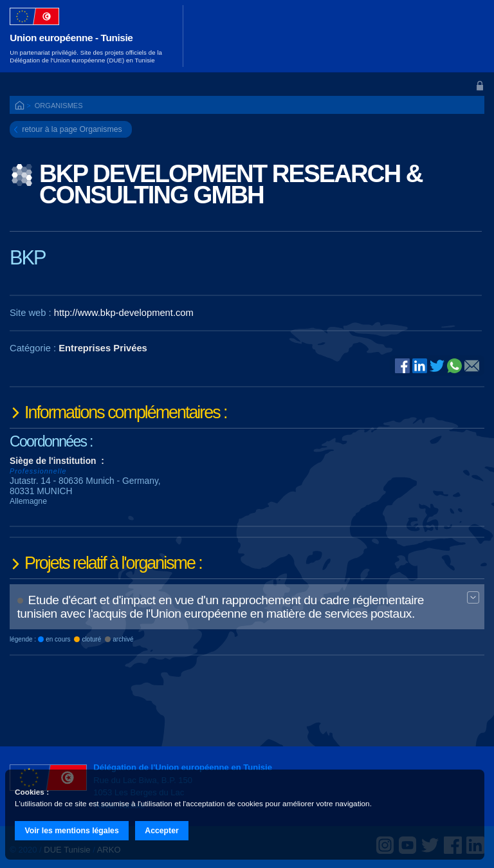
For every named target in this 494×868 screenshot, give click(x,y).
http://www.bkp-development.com (124, 313)
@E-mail (472, 367)
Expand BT (473, 598)
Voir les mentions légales (71, 831)
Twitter (437, 365)
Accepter (162, 831)
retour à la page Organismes (72, 129)
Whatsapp (454, 365)
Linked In (420, 367)
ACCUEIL (21, 106)
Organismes (59, 106)
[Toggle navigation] (467, 36)
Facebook (402, 365)
